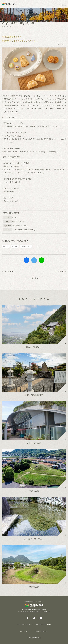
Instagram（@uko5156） (25, 230)
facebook (27, 260)
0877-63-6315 (27, 624)
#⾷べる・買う (26, 246)
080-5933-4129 (18, 222)
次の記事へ (7, 271)
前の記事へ (61, 271)
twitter (34, 260)
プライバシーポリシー (41, 631)
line (42, 260)
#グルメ (15, 246)
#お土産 (6, 246)
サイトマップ (24, 631)
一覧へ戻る (34, 278)
